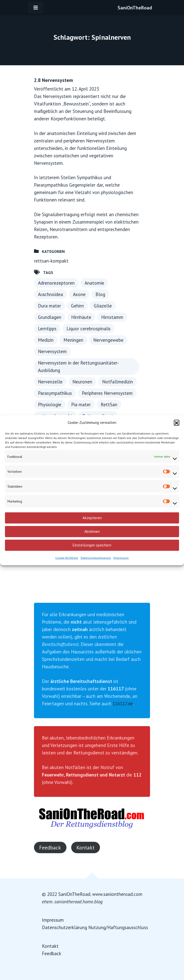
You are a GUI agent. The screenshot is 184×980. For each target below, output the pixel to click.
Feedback (50, 847)
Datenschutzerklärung (96, 558)
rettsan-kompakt (51, 261)
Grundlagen (50, 317)
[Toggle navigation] (36, 8)
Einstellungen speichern (92, 545)
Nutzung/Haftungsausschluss (118, 927)
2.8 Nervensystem (53, 80)
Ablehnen (92, 531)
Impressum (121, 558)
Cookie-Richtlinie (67, 558)
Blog (100, 294)
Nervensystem (52, 351)
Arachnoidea (50, 294)
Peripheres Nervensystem (107, 393)
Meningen (73, 340)
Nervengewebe (108, 340)
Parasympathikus (55, 393)
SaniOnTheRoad (135, 8)
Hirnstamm (112, 317)
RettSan (109, 405)
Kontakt (85, 847)
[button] (177, 422)
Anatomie (94, 283)
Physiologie (50, 405)
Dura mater (49, 306)
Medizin (46, 340)
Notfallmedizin (118, 382)
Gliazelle (103, 306)
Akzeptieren (92, 518)
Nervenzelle (50, 382)
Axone (79, 294)
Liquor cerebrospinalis (89, 329)
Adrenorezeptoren (56, 283)
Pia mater (81, 405)
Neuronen (82, 382)
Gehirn (77, 306)
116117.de (123, 704)
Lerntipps (47, 329)
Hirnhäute (81, 317)
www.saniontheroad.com (117, 894)
